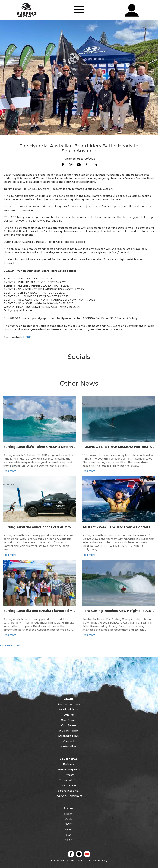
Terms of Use (69, 780)
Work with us (69, 709)
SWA (69, 829)
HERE (27, 337)
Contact (69, 741)
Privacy (69, 775)
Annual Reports (69, 769)
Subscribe (69, 746)
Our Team (69, 725)
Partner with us (69, 704)
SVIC (69, 824)
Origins (69, 715)
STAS (69, 840)
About (69, 699)
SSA (69, 835)
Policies (69, 764)
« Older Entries (10, 645)
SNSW (69, 814)
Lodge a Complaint (69, 796)
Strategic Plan (69, 736)
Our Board (69, 720)
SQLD (69, 819)
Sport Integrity (69, 791)
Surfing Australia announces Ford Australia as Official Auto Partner (59, 527)
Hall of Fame (69, 731)
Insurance (69, 785)
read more (10, 471)
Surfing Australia (71, 861)
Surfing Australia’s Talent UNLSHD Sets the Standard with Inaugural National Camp (72, 447)
